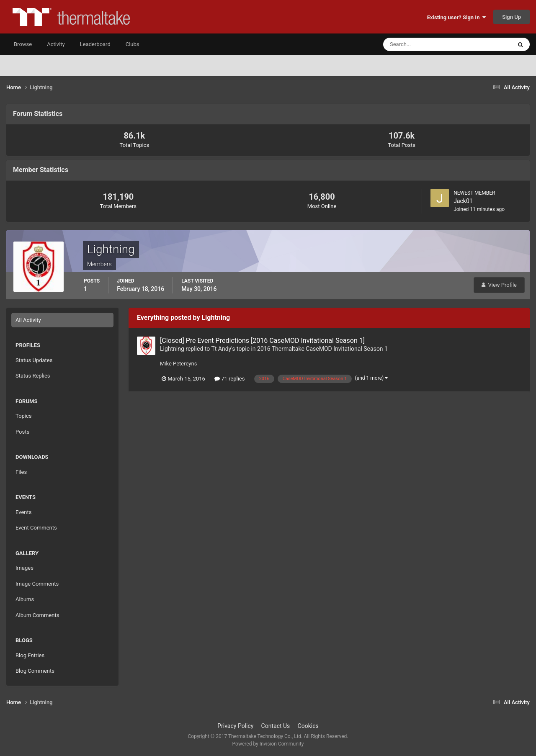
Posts (22, 432)
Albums (25, 599)
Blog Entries (30, 655)
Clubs (133, 44)
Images (24, 568)
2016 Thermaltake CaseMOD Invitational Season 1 (322, 349)
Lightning (172, 349)
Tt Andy (221, 349)
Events (23, 512)
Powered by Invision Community (268, 744)
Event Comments (36, 528)
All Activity (28, 320)
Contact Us (276, 726)
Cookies (308, 726)
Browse (23, 44)
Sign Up (512, 17)
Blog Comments (35, 671)
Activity (56, 44)
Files (21, 472)
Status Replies (33, 376)
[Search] (422, 44)
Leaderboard (95, 44)
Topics (24, 416)
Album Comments (37, 615)
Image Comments (37, 584)
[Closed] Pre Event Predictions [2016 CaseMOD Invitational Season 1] (262, 341)
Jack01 (463, 201)
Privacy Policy (235, 726)
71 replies (229, 379)
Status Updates (34, 360)
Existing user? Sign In (456, 17)
